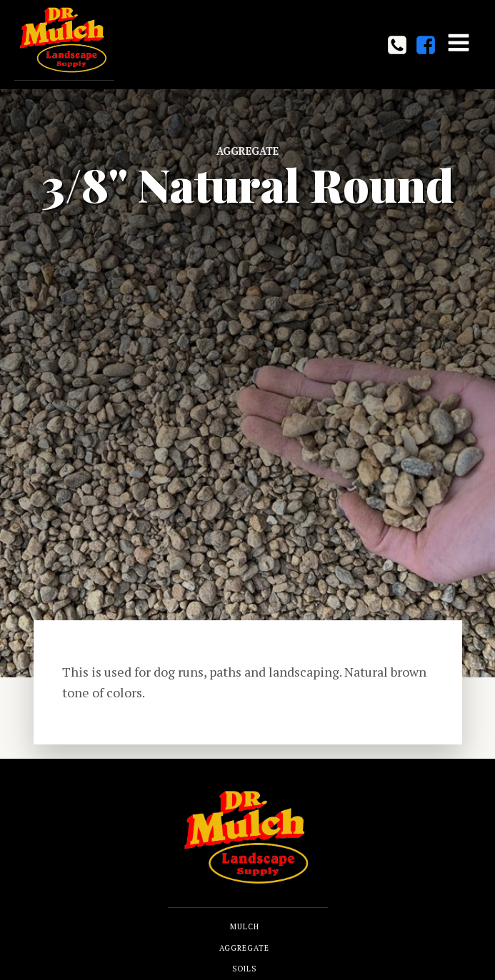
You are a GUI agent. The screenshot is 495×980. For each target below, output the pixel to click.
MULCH (245, 926)
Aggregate (247, 151)
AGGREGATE (244, 948)
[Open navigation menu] (459, 44)
